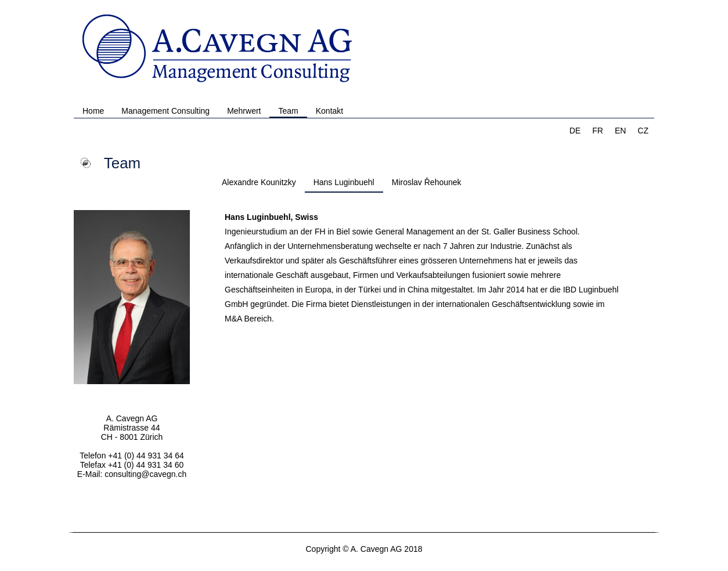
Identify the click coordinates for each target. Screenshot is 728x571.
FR (598, 131)
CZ (643, 131)
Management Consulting (165, 111)
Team (288, 111)
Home (93, 111)
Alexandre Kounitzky (259, 182)
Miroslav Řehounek (427, 182)
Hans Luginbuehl (344, 182)
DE (575, 131)
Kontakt (329, 111)
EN (620, 131)
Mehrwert (244, 111)
